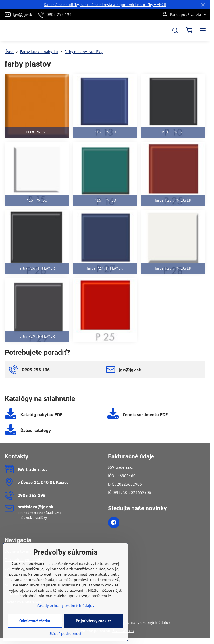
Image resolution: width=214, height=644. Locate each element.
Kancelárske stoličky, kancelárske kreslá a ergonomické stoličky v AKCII (105, 5)
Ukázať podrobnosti (66, 641)
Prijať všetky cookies (94, 628)
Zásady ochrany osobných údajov (141, 622)
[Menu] (203, 30)
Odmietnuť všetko (35, 628)
